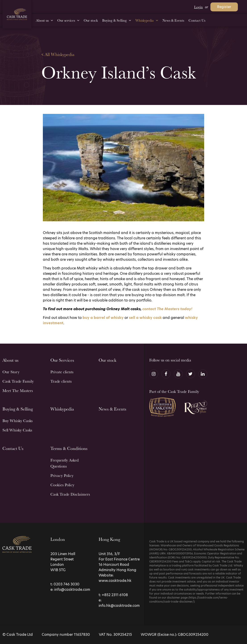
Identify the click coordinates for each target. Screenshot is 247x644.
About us (10, 360)
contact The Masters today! (167, 309)
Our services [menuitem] (66, 20)
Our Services (62, 360)
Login (198, 7)
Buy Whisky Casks (18, 420)
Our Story (11, 372)
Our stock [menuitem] (91, 20)
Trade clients (61, 381)
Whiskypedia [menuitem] (145, 20)
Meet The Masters (18, 390)
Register (224, 7)
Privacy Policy (62, 475)
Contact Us (13, 448)
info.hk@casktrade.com (119, 606)
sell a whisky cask (145, 318)
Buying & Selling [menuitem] (114, 20)
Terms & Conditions (69, 448)
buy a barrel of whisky (103, 318)
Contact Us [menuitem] (197, 20)
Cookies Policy (62, 485)
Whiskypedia (62, 409)
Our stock (107, 360)
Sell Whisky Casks (17, 430)
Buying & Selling (18, 409)
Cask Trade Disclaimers (70, 494)
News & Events (112, 409)
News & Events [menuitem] (173, 20)
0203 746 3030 (66, 584)
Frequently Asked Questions (64, 463)
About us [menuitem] (42, 20)
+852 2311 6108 (115, 595)
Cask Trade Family (18, 381)
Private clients (62, 372)
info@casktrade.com (72, 590)
